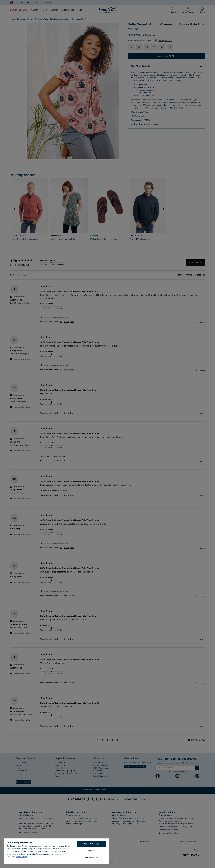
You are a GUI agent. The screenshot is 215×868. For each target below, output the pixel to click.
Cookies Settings (91, 857)
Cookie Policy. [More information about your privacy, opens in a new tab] (21, 857)
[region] (56, 851)
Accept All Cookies (91, 844)
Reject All (91, 851)
